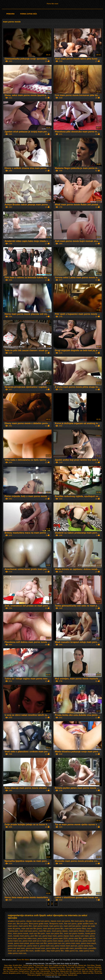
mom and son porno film (53, 929)
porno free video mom (27, 938)
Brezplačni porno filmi (57, 967)
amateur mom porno (17, 921)
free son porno (70, 924)
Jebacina (90, 967)
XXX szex (48, 965)
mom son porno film (54, 933)
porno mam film (75, 938)
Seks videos (63, 975)
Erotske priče (80, 967)
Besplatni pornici (76, 973)
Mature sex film (88, 973)
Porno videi (70, 967)
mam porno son (56, 926)
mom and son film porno (32, 929)
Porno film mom (52, 4)
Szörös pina (28, 965)
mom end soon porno (28, 931)
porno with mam (67, 948)
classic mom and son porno (38, 921)
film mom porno (78, 921)
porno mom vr (33, 946)
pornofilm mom (81, 948)
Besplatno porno (15, 973)
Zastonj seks (72, 975)
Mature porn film (66, 971)
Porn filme (91, 965)
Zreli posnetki (45, 971)
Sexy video (8, 965)
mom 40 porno (14, 929)
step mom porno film (55, 951)
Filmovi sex (82, 965)
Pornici (66, 973)
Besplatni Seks (13, 969)
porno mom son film (38, 943)
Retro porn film (25, 969)
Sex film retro (71, 969)
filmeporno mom (56, 924)
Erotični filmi (18, 965)
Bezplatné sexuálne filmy (45, 973)
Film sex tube (35, 971)
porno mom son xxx (56, 943)
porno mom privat (22, 943)
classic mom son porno (60, 921)
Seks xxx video (87, 971)
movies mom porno (21, 936)
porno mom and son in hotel (35, 941)
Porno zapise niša (29, 14)
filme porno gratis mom (39, 924)
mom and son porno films (75, 929)
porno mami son (15, 941)
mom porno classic (60, 931)
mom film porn (45, 931)
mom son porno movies (74, 933)
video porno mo (71, 951)
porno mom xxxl (47, 946)
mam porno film (25, 926)
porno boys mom (50, 936)
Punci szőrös (73, 965)
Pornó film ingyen (42, 967)
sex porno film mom (25, 951)
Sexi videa (17, 967)
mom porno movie (21, 933)
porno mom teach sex (17, 946)
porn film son (36, 936)
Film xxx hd (59, 973)
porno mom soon (73, 943)
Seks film (34, 969)
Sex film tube (93, 969)
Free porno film (38, 965)
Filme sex (53, 969)
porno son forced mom (36, 948)
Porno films (55, 971)
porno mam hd (89, 938)
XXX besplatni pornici (49, 975)
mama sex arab (88, 926)
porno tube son (53, 948)
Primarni (10, 14)
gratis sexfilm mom (86, 924)
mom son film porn (37, 933)
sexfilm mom (40, 951)
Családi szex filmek (60, 965)
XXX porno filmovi (28, 973)
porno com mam (82, 936)
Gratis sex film (82, 969)
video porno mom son (17, 953)
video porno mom (86, 951)
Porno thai (98, 973)
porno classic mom (66, 936)
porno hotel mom (45, 938)
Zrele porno (13, 971)
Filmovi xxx (77, 971)
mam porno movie (40, 926)
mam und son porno (72, 926)
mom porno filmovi (77, 931)
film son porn (22, 924)
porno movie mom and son (66, 946)
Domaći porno (24, 971)
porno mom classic (55, 941)
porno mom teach (89, 943)
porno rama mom (86, 946)
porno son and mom (16, 948)
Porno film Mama (23, 960)
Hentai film (62, 969)
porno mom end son (73, 941)
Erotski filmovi (44, 969)
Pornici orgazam (28, 967)
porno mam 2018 (60, 938)
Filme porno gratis (34, 975)
